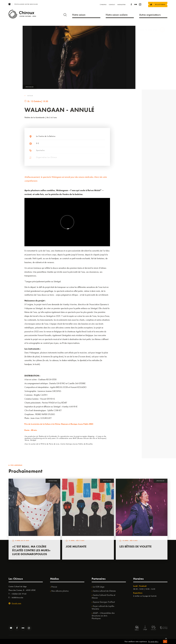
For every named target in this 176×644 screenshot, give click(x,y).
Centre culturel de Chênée (104, 591)
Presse (54, 587)
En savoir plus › (153, 643)
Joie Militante (76, 546)
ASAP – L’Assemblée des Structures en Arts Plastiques (103, 616)
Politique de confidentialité (145, 639)
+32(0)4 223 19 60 (19, 594)
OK (165, 643)
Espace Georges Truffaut (104, 602)
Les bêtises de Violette (135, 546)
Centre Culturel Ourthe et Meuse (103, 596)
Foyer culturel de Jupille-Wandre (103, 607)
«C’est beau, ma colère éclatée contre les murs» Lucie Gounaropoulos (31, 550)
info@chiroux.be (17, 598)
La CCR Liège (99, 587)
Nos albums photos (60, 591)
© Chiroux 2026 (128, 639)
